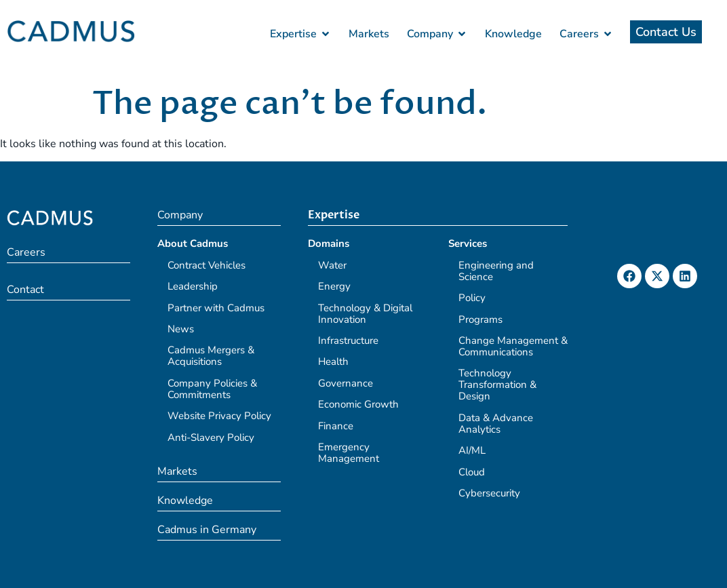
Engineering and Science (496, 271)
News (181, 329)
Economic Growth (358, 404)
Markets (177, 471)
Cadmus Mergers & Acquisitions (211, 356)
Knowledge (185, 501)
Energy (334, 286)
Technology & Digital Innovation (365, 314)
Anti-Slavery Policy (211, 437)
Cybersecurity (489, 493)
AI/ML (472, 450)
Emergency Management (349, 453)
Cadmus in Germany (207, 530)
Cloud (472, 472)
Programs (480, 319)
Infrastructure (348, 340)
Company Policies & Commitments (212, 389)
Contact (25, 290)
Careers (26, 252)
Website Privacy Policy (219, 416)
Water (332, 265)
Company (180, 215)
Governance (346, 383)
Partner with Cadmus (216, 308)
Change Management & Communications (513, 346)
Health (333, 361)
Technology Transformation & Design (497, 385)
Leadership (193, 286)
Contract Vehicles (207, 265)
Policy (472, 298)
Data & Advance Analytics (496, 424)
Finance (336, 426)
